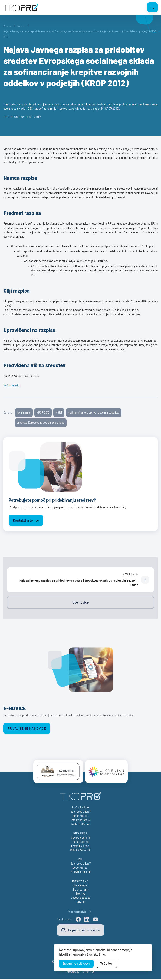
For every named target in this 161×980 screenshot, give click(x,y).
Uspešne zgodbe (81, 898)
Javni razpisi (81, 886)
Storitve (80, 894)
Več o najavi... (12, 385)
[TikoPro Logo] (21, 7)
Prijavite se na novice (27, 728)
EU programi (80, 890)
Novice (80, 903)
